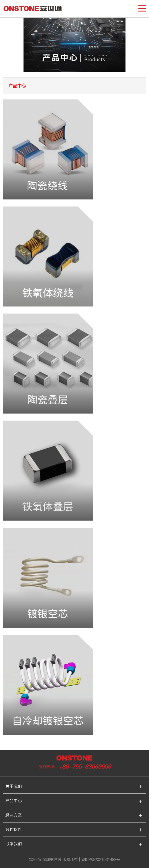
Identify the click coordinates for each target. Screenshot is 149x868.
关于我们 (14, 786)
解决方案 (14, 815)
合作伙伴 (14, 829)
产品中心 (14, 801)
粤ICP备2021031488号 (101, 860)
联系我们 (14, 844)
